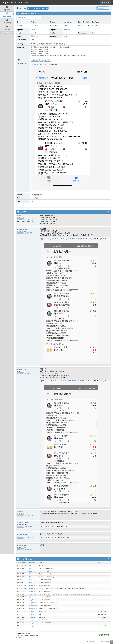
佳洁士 (33, 30)
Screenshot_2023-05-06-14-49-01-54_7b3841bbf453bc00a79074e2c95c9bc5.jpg (68, 239)
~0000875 (29, 373)
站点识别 (47, 60)
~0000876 (29, 515)
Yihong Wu (67, 30)
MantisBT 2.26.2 (29, 633)
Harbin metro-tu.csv (50, 526)
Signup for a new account (40, 8)
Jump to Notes (23, 17)
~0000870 (29, 219)
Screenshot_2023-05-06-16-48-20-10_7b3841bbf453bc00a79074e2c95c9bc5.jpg (68, 381)
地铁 (41, 60)
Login (29, 8)
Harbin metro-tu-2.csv (50, 538)
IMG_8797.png (38, 64)
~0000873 (29, 233)
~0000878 (29, 538)
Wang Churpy (23, 229)
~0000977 (30, 549)
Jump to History (35, 17)
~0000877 (29, 527)
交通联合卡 (35, 60)
